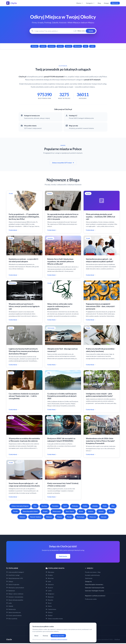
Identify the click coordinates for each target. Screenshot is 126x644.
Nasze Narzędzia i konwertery (94, 584)
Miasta (80, 3)
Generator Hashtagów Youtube (94, 591)
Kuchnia (44, 506)
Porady (69, 517)
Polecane (75, 506)
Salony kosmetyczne (13, 612)
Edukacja (49, 517)
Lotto (9, 603)
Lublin (92, 46)
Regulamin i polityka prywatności (95, 596)
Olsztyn (49, 615)
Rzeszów (49, 600)
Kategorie (90, 3)
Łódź (86, 46)
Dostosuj (45, 636)
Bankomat (10, 591)
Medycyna (93, 517)
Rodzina (91, 511)
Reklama (22, 517)
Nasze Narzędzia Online (30, 511)
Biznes (81, 511)
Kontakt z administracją (92, 575)
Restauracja (11, 609)
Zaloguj (106, 3)
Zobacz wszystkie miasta (54, 619)
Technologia (81, 517)
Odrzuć (36, 636)
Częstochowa (51, 609)
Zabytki (10, 606)
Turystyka (55, 506)
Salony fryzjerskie (13, 584)
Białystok (50, 597)
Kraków (60, 46)
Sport (65, 506)
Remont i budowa (36, 517)
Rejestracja (115, 3)
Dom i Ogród (70, 511)
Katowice (52, 46)
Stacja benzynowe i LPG (15, 578)
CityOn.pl (117, 639)
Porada (16, 511)
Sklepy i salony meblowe (15, 594)
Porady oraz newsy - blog (93, 572)
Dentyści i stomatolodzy (15, 597)
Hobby (85, 506)
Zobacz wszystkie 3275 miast (63, 163)
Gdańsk (43, 46)
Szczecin (69, 46)
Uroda (111, 511)
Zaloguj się (88, 581)
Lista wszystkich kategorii (15, 572)
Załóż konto (63, 556)
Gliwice (49, 612)
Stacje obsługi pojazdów (15, 600)
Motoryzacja (57, 511)
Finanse (60, 517)
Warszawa (78, 46)
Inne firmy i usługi (13, 575)
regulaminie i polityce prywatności (59, 639)
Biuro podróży (12, 619)
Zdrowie (104, 517)
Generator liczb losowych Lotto (95, 588)
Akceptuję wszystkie (58, 636)
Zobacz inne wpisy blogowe (20, 506)
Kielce (49, 606)
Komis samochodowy (14, 615)
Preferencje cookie (91, 599)
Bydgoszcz (50, 594)
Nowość (101, 511)
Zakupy (10, 581)
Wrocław (35, 46)
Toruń (49, 603)
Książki (45, 511)
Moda (105, 506)
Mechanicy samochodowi (15, 588)
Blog (99, 3)
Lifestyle (95, 506)
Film (35, 506)
